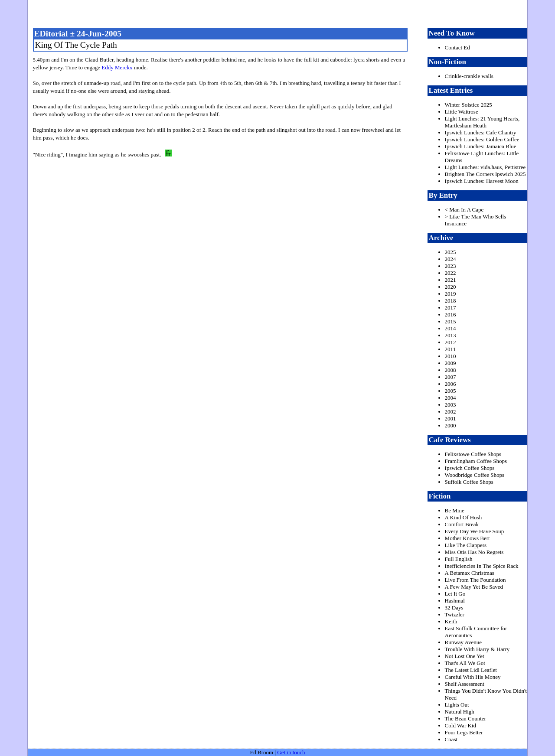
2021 (451, 280)
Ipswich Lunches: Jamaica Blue (481, 146)
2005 (451, 391)
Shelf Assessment (465, 684)
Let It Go (455, 594)
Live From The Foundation (475, 580)
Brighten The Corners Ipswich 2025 (485, 174)
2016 (451, 314)
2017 (451, 308)
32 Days (454, 608)
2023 (451, 266)
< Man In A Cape (464, 210)
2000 (451, 425)
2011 (451, 349)
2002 (451, 412)
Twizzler (455, 614)
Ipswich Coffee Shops (470, 468)
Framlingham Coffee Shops (476, 461)
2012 (451, 342)
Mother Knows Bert (467, 538)
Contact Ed (457, 47)
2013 (451, 335)
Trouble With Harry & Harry (477, 649)
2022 (451, 273)
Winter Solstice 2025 (468, 105)
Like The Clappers (466, 545)
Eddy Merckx (117, 67)
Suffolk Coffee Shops (469, 482)
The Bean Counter (465, 719)
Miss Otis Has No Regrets (474, 552)
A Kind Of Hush (464, 517)
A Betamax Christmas (470, 573)
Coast (451, 739)
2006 (451, 384)
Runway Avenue (463, 642)
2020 (451, 287)
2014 (451, 328)
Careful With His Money (473, 677)
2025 (451, 252)
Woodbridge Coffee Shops (475, 475)
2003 (451, 405)
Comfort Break (462, 524)
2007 (451, 377)
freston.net (280, 13)
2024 (451, 259)
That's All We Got (465, 663)
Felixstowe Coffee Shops (473, 454)
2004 (451, 398)
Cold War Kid (460, 725)
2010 (451, 356)
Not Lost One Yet (465, 656)
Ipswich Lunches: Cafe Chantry (481, 132)
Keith (451, 621)
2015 (451, 321)
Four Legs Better (464, 732)
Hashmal (455, 601)
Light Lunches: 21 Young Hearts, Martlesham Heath (482, 122)
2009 (451, 363)
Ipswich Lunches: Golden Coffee (482, 139)
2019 (451, 294)
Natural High (460, 712)
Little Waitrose (462, 112)
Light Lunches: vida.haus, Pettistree (485, 167)
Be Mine (455, 510)
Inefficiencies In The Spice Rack (482, 566)
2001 (451, 419)
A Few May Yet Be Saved (474, 587)
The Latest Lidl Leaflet (471, 670)
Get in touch (291, 752)
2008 (451, 370)
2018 (451, 301)
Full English (459, 559)
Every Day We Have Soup (475, 531)
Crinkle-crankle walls (469, 76)
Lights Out (457, 705)
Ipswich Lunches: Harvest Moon (482, 181)
